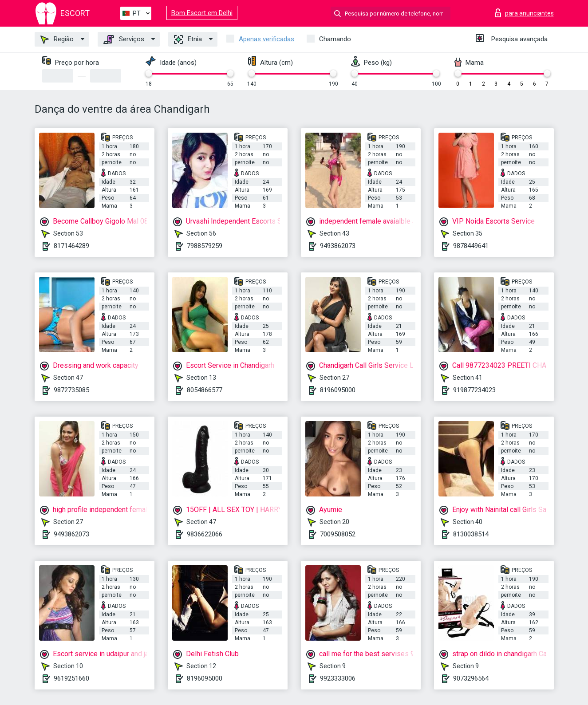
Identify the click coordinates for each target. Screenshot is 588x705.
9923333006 (338, 678)
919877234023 (474, 390)
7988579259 (205, 246)
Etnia (188, 39)
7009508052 (338, 534)
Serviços (124, 39)
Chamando (335, 39)
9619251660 (71, 678)
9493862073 (338, 246)
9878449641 (471, 246)
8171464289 (71, 246)
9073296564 (471, 678)
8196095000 (338, 390)
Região (57, 39)
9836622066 (205, 534)
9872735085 (71, 390)
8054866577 (205, 390)
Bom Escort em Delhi (202, 13)
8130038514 (471, 534)
